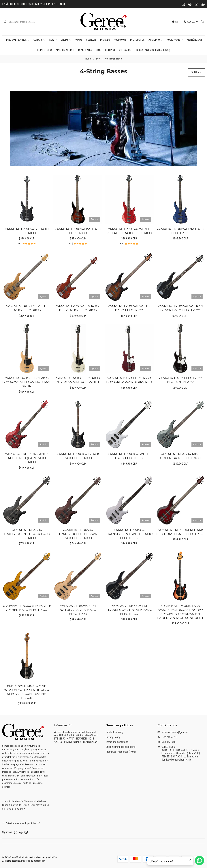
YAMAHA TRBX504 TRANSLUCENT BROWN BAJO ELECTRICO (78, 552)
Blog (99, 50)
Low (53, 40)
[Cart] (203, 22)
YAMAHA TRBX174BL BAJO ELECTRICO (27, 249)
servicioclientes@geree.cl (173, 732)
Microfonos (137, 40)
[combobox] (22, 22)
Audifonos (120, 40)
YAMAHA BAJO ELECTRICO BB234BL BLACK (180, 398)
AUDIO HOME (175, 40)
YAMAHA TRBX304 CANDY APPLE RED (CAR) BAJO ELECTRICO (27, 476)
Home (88, 59)
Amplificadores (65, 50)
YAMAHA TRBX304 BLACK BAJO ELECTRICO (78, 474)
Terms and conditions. (117, 742)
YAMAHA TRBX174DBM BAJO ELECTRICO (180, 249)
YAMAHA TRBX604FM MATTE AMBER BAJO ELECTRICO (27, 626)
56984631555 (166, 742)
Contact (110, 50)
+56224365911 (167, 737)
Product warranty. (115, 732)
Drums (66, 40)
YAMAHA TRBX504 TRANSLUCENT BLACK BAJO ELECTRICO (27, 552)
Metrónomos (195, 40)
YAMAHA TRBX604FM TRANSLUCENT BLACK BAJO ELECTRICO (129, 628)
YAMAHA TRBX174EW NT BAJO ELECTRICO (27, 326)
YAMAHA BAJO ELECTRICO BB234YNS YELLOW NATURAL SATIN (27, 400)
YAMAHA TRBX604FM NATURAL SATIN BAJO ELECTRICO (78, 628)
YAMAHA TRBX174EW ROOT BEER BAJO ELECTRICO (78, 326)
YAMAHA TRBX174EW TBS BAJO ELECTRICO (129, 326)
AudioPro (156, 40)
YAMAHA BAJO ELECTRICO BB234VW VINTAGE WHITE (78, 398)
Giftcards (125, 50)
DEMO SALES (85, 50)
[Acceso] (191, 22)
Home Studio (44, 50)
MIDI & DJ (105, 40)
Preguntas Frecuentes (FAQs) (153, 50)
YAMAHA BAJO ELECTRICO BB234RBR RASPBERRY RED (129, 398)
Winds (79, 40)
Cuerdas (91, 40)
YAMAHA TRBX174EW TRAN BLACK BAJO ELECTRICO (180, 326)
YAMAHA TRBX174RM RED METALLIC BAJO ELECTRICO (129, 249)
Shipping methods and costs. (121, 747)
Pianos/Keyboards (17, 40)
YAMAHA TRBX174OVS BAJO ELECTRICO (78, 249)
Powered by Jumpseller (33, 861)
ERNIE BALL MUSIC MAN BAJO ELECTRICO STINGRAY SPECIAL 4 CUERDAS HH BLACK (27, 709)
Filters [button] (196, 72)
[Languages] (176, 22)
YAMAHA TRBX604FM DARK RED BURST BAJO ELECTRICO (180, 550)
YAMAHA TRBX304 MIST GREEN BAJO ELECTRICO (180, 474)
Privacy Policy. (113, 737)
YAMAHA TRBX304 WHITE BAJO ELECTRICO (129, 474)
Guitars (39, 40)
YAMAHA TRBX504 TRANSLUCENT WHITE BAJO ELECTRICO (129, 552)
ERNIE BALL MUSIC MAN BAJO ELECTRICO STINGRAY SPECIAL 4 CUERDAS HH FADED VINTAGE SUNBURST (180, 630)
